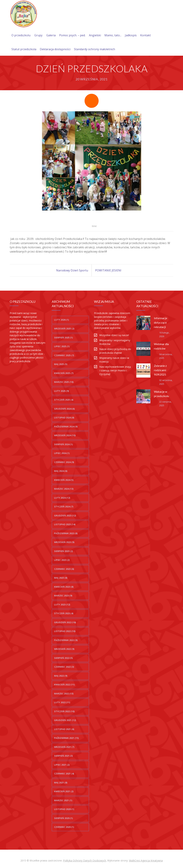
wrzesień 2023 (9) (64, 542)
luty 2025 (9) (61, 391)
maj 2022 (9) (61, 676)
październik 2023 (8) (66, 533)
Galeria (51, 35)
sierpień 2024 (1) (63, 444)
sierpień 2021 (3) (63, 756)
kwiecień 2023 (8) (64, 587)
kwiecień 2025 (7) (64, 373)
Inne (94, 226)
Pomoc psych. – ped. (72, 35)
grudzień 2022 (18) (65, 622)
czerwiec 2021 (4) (64, 774)
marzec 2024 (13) (64, 489)
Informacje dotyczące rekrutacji (161, 322)
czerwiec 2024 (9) (64, 462)
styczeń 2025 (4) (64, 400)
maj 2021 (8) (61, 783)
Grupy (38, 35)
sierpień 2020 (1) (63, 818)
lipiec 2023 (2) (62, 560)
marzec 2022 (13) (64, 694)
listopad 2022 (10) (65, 631)
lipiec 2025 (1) (62, 346)
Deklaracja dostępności (55, 49)
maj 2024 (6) (61, 471)
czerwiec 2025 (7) (64, 355)
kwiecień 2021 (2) (64, 791)
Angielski (95, 35)
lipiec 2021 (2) (62, 765)
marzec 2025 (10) (64, 382)
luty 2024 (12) (62, 498)
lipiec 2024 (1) (62, 453)
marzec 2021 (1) (63, 800)
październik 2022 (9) (66, 640)
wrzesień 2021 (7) (64, 747)
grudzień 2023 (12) (65, 516)
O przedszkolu (21, 35)
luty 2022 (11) (62, 702)
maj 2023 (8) (61, 578)
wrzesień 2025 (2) (64, 329)
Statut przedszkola (24, 49)
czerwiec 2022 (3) (64, 667)
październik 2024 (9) (66, 427)
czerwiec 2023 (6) (64, 569)
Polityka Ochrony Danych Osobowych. (85, 861)
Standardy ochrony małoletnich (94, 49)
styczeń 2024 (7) (64, 507)
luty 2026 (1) (61, 320)
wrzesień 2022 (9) (64, 649)
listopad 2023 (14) (65, 524)
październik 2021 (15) (66, 738)
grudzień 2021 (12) (65, 720)
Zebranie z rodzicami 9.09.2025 (160, 370)
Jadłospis (131, 35)
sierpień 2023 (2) (63, 551)
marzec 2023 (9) (63, 596)
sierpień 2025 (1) (63, 338)
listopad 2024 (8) (64, 418)
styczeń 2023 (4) (64, 613)
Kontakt (145, 35)
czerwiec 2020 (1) (64, 827)
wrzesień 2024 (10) (65, 435)
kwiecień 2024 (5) (64, 480)
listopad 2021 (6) (64, 729)
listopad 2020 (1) (64, 809)
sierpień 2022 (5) (63, 658)
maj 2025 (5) (61, 364)
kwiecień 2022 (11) (64, 685)
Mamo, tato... (113, 35)
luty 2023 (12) (62, 605)
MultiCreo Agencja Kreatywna (146, 861)
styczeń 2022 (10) (64, 711)
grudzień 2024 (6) (64, 409)
